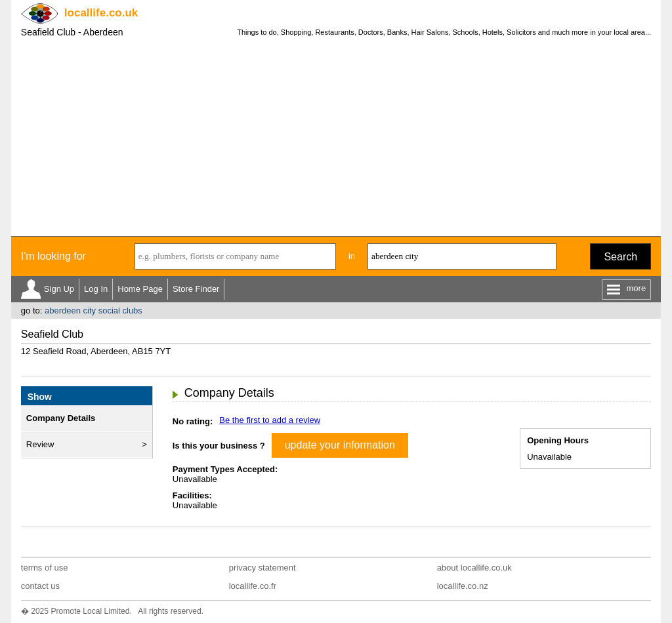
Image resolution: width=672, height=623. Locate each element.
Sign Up (59, 289)
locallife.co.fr (253, 586)
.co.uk (101, 13)
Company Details (61, 418)
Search (620, 257)
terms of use (45, 568)
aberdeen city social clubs (94, 311)
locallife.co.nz (463, 586)
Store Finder (196, 289)
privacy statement (262, 568)
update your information (340, 445)
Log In (96, 289)
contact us (40, 586)
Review (40, 444)
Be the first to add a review (270, 420)
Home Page (140, 289)
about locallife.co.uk (474, 568)
